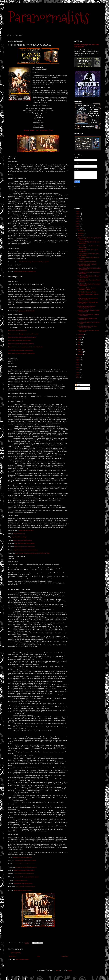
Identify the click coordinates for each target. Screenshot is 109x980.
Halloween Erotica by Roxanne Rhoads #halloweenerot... (89, 311)
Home (9, 35)
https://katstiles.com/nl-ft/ (26, 530)
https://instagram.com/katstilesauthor (25, 547)
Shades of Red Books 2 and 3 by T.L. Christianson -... (88, 250)
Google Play (44, 130)
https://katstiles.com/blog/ (19, 537)
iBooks (32, 130)
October (80, 236)
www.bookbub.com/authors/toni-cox (25, 864)
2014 (78, 367)
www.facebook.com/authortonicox (24, 874)
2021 (78, 224)
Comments (79, 388)
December (81, 231)
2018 (78, 357)
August (80, 337)
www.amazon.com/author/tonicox (23, 883)
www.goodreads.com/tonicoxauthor (25, 887)
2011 (78, 375)
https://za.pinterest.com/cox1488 (23, 890)
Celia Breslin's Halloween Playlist (87, 292)
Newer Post (12, 956)
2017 (78, 360)
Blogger (69, 971)
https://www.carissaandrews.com (17, 331)
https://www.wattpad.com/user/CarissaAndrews (22, 353)
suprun (58, 971)
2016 (78, 362)
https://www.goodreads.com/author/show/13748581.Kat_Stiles (32, 553)
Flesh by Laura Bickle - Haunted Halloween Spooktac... (87, 289)
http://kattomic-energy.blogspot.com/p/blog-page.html (34, 262)
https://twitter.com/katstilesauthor (22, 540)
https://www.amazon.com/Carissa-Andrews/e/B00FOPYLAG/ (26, 347)
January (80, 354)
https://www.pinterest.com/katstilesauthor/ (26, 550)
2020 (78, 226)
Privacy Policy (18, 35)
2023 (78, 219)
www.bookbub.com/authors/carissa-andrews (21, 350)
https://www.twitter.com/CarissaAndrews (20, 340)
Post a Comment (16, 953)
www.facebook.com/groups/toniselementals (27, 877)
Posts (78, 385)
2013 (78, 370)
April (79, 347)
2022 (78, 221)
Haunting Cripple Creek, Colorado (87, 262)
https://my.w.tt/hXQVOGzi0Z (26, 311)
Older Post (65, 956)
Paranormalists (49, 17)
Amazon (26, 130)
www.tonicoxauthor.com (20, 880)
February (81, 352)
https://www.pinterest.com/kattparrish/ (25, 271)
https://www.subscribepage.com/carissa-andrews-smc (23, 334)
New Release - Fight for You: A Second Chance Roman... (88, 277)
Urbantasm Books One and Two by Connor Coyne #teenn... (87, 327)
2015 (78, 365)
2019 (78, 229)
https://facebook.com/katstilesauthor (25, 543)
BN (37, 130)
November (81, 233)
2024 (78, 216)
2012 (78, 372)
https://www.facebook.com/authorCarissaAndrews (22, 337)
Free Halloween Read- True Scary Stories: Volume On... (87, 265)
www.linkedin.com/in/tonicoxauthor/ (24, 870)
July (79, 340)
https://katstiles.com (19, 534)
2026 (78, 211)
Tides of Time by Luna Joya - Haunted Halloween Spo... (88, 315)
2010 (78, 377)
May (79, 345)
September (81, 335)
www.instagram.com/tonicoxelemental (25, 861)
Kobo (51, 130)
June (79, 342)
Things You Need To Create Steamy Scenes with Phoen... (88, 299)
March (80, 349)
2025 (78, 214)
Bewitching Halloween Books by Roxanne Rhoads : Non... (86, 307)
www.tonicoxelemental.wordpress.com (26, 867)
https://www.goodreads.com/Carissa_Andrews (21, 344)
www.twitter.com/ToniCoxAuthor (22, 857)
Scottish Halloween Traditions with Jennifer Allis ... (87, 319)
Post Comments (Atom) (23, 959)
